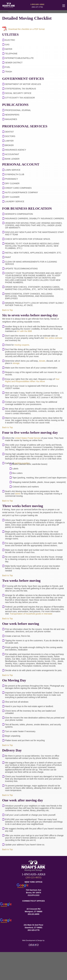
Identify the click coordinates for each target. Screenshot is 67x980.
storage (16, 363)
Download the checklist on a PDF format (26, 29)
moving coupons (22, 345)
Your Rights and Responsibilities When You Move (32, 380)
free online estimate (53, 338)
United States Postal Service (28, 438)
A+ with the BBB (25, 331)
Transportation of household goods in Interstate (31, 614)
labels (18, 494)
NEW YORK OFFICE (33, 882)
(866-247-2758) (37, 7)
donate (42, 361)
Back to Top (7, 310)
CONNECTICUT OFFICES (33, 901)
